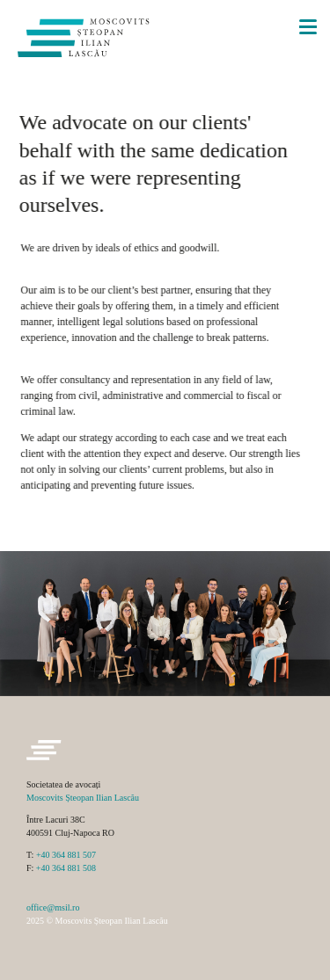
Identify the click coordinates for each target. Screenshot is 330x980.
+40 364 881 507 (66, 855)
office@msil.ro (53, 907)
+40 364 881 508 (66, 868)
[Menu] (308, 25)
